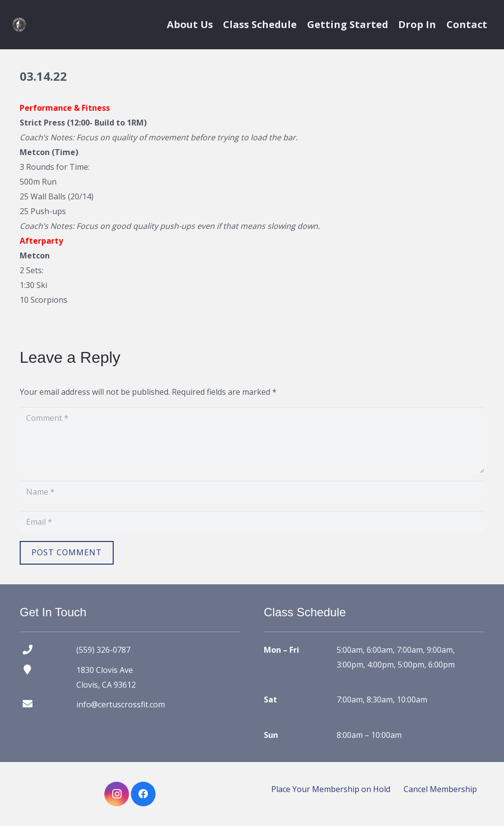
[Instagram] (117, 794)
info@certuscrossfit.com (121, 704)
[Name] (252, 492)
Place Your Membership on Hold (331, 789)
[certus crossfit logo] (19, 25)
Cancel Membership (440, 789)
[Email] (252, 522)
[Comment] (252, 440)
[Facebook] (143, 794)
